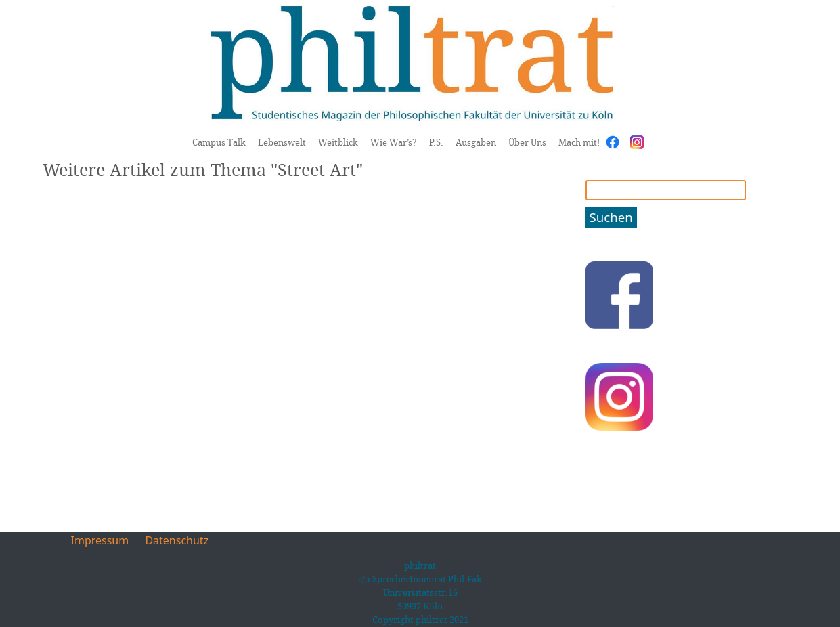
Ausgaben (476, 142)
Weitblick (338, 142)
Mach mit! (579, 142)
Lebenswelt (282, 142)
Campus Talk (219, 142)
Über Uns (527, 142)
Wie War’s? (394, 142)
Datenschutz (177, 540)
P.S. (436, 142)
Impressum (100, 540)
